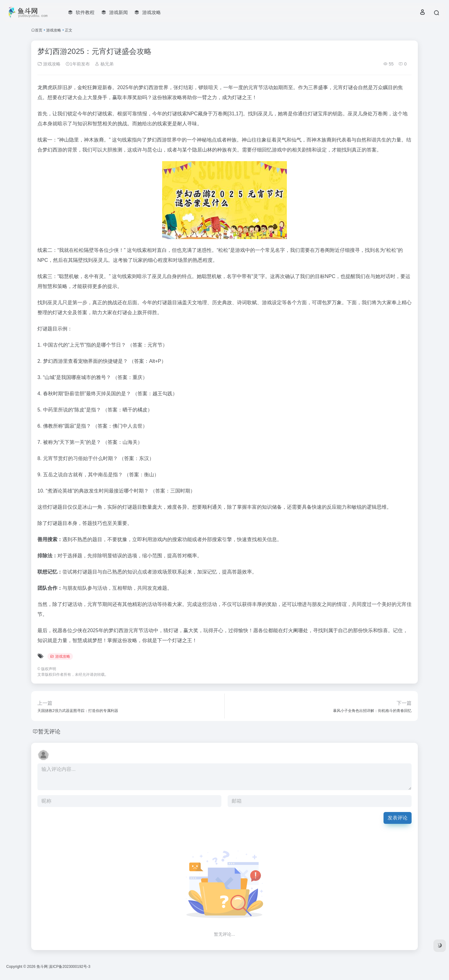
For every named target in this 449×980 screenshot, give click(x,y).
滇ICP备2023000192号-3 (69, 967)
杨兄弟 (104, 64)
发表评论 (398, 818)
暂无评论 (49, 732)
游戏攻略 (54, 30)
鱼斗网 (42, 967)
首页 (39, 30)
